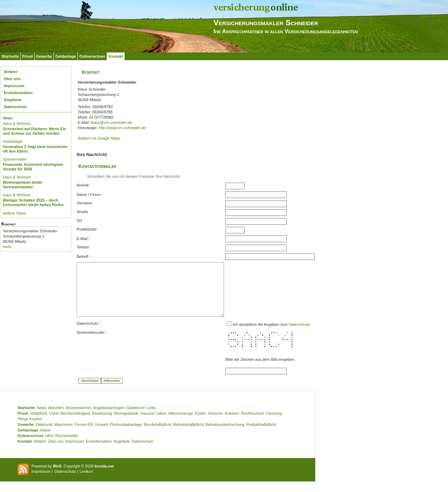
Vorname (84, 203)
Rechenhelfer (67, 446)
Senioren (215, 424)
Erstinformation (18, 93)
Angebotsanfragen (109, 418)
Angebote (13, 100)
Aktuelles (56, 418)
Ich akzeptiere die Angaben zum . (289, 335)
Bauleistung (102, 424)
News (42, 418)
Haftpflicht (39, 424)
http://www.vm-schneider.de (122, 128)
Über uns (12, 79)
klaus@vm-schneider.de (111, 122)
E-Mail (82, 239)
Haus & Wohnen (17, 124)
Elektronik (44, 435)
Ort (79, 220)
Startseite (10, 56)
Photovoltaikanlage (126, 435)
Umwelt (101, 435)
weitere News (14, 213)
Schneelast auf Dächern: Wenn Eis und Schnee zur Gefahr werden (34, 131)
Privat (27, 56)
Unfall (54, 424)
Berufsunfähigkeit (75, 424)
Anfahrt (11, 72)
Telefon (83, 247)
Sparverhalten (15, 159)
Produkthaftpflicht (261, 435)
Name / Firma (88, 195)
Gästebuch (136, 418)
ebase (45, 441)
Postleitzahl (86, 229)
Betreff (82, 256)
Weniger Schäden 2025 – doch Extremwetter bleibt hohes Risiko (33, 202)
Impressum (14, 86)
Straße (82, 212)
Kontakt (116, 56)
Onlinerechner (92, 56)
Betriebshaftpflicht (188, 435)
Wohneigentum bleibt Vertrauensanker (22, 185)
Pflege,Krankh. (30, 429)
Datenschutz (15, 107)
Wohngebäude (126, 424)
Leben (161, 424)
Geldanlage (66, 56)
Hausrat (148, 424)
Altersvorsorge (181, 424)
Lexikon (86, 482)
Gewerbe (44, 56)
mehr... (9, 247)
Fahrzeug (274, 424)
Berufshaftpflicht (158, 435)
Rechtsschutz (252, 424)
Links (151, 418)
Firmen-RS (84, 435)
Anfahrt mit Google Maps (99, 138)
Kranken (232, 424)
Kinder (201, 424)
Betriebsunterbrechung (225, 435)
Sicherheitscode (90, 343)
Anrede (83, 185)
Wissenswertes (78, 418)
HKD (50, 446)
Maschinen (64, 435)
